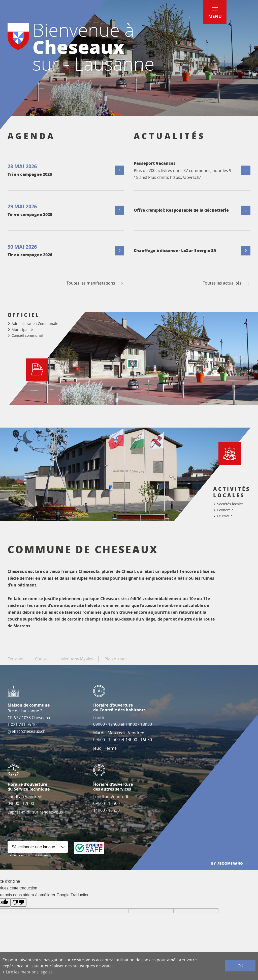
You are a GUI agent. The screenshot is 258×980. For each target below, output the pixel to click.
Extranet (16, 659)
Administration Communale (35, 324)
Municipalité (22, 330)
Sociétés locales (230, 504)
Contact (42, 659)
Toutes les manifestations (95, 283)
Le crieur (225, 516)
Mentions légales (77, 659)
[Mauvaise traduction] (18, 902)
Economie (225, 510)
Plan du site (116, 659)
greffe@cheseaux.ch (27, 731)
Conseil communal (27, 335)
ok (240, 966)
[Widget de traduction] (38, 847)
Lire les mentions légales (29, 972)
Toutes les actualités (227, 283)
